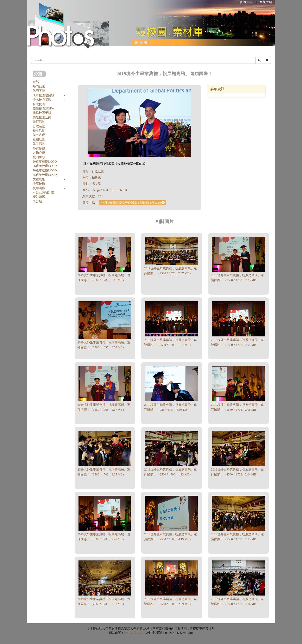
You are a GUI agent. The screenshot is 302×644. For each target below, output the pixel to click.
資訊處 (141, 633)
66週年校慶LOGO (45, 166)
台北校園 (39, 104)
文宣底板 (39, 179)
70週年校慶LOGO (45, 170)
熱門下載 (39, 91)
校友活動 (39, 131)
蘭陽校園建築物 (43, 109)
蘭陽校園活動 (42, 117)
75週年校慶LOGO (45, 175)
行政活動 (39, 126)
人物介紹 (39, 153)
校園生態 (39, 157)
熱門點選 (39, 86)
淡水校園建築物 (43, 95)
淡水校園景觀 (42, 100)
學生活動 (39, 144)
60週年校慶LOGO (45, 162)
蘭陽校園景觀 (42, 113)
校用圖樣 (39, 188)
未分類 (37, 201)
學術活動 (39, 122)
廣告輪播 (39, 197)
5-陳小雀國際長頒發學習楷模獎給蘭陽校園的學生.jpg (132, 203)
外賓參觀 (39, 148)
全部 (36, 82)
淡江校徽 (39, 184)
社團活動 (39, 139)
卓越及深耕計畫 (43, 192)
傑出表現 (39, 135)
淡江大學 (130, 633)
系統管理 (266, 2)
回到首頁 (246, 2)
